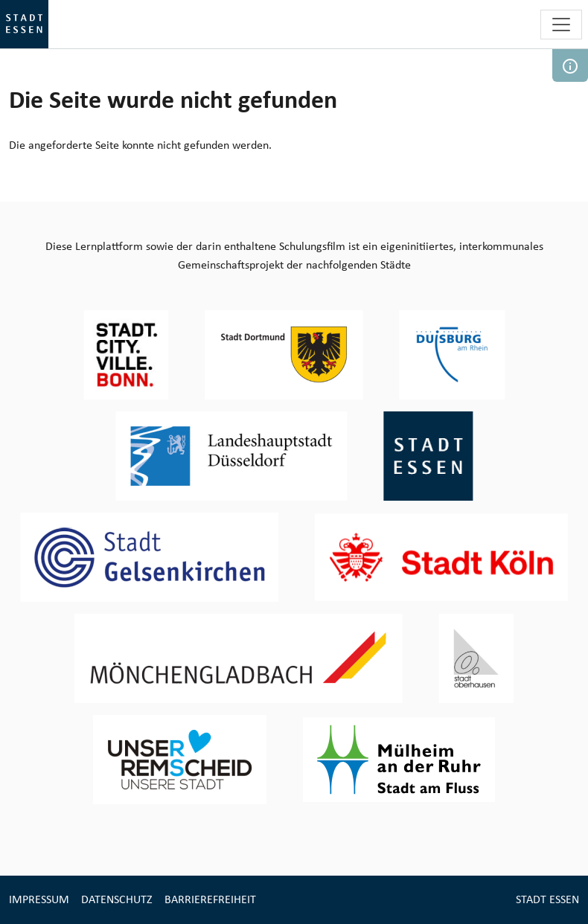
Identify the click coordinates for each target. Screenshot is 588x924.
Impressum (39, 899)
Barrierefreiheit (210, 899)
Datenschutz (117, 899)
